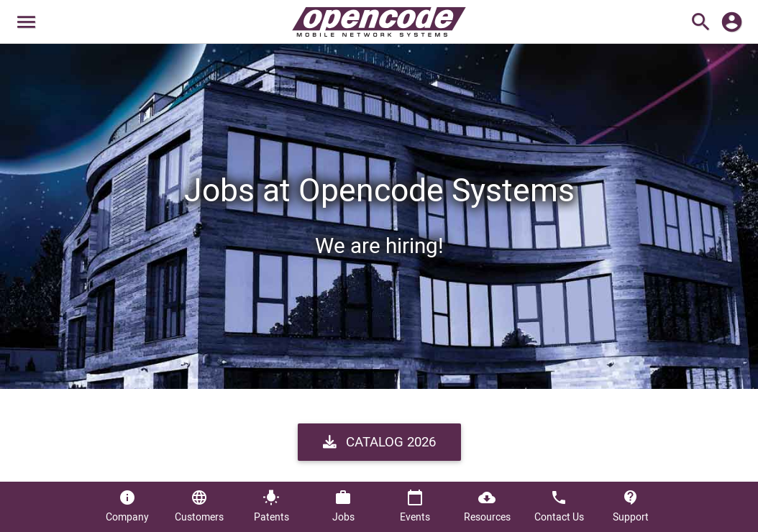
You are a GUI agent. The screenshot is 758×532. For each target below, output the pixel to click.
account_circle (732, 22)
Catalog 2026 (379, 442)
